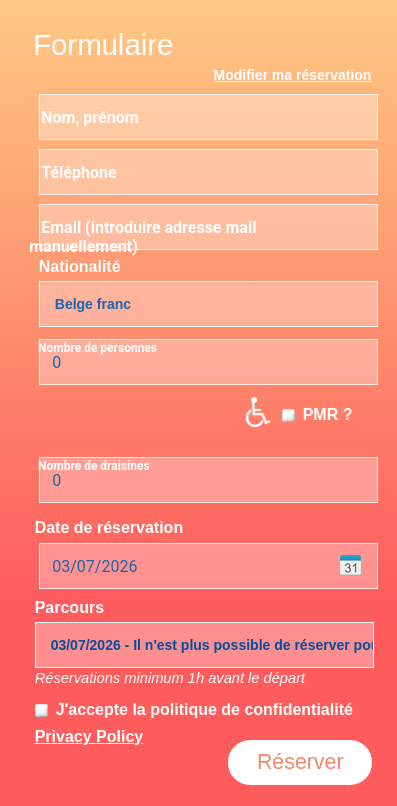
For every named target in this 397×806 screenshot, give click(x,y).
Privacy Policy (89, 736)
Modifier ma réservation (292, 75)
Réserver (300, 762)
